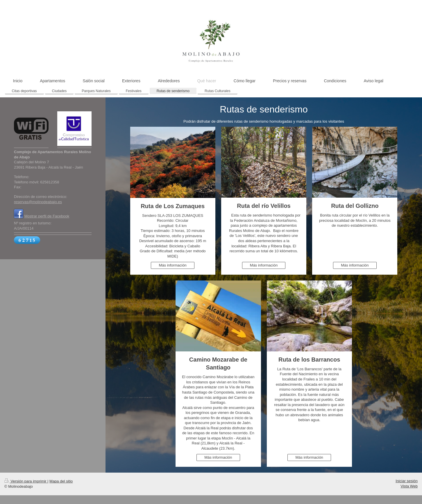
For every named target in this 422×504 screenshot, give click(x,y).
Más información (172, 265)
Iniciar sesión (407, 481)
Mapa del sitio (61, 481)
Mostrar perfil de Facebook (47, 216)
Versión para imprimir (26, 481)
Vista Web (409, 486)
